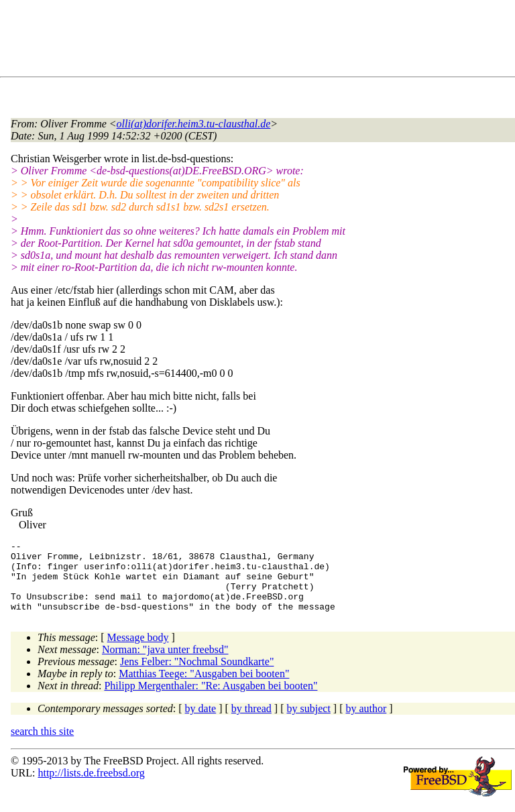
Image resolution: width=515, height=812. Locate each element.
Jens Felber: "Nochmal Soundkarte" (197, 676)
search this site (42, 745)
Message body (138, 651)
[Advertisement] (255, 41)
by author (366, 722)
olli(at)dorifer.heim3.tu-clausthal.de (194, 124)
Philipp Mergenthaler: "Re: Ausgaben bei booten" (211, 700)
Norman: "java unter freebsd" (165, 663)
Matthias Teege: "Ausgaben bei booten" (204, 688)
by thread (251, 722)
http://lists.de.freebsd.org (91, 787)
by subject (309, 722)
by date (201, 722)
